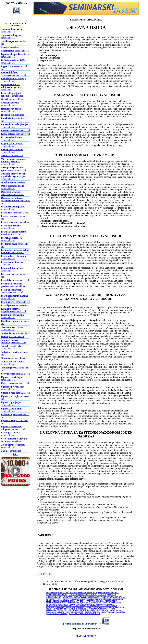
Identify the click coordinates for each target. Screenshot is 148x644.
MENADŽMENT (61, 603)
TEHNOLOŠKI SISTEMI (83, 612)
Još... (16, 454)
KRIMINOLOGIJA (80, 599)
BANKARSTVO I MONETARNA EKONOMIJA (73, 593)
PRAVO (15, 25)
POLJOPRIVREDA (93, 606)
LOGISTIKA (107, 599)
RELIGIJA (64, 611)
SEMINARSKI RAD (86, 636)
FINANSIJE (111, 595)
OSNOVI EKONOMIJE (95, 604)
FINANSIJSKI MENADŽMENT (95, 596)
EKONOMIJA (103, 593)
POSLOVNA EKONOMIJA (109, 606)
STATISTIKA (70, 612)
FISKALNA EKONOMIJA (114, 596)
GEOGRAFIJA (57, 598)
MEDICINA (100, 601)
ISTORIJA (108, 598)
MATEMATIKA (90, 601)
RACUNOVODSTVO (53, 611)
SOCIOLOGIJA (74, 611)
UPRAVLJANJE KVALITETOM (115, 612)
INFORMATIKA (86, 598)
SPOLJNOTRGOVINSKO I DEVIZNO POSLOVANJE (97, 611)
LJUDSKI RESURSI (53, 601)
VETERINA (72, 614)
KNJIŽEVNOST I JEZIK (95, 599)
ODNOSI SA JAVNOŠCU (101, 603)
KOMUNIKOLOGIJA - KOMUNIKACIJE (60, 599)
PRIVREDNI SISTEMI (107, 607)
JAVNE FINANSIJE (119, 598)
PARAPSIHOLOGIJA (53, 606)
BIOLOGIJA (93, 593)
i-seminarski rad (14, 440)
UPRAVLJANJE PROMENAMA (57, 614)
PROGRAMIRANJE (71, 609)
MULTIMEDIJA (87, 603)
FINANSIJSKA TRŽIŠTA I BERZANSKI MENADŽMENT (65, 596)
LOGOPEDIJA (117, 599)
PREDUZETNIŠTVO (92, 607)
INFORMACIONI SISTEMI (71, 598)
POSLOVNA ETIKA (53, 607)
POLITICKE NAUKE (79, 606)
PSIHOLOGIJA (83, 609)
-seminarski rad (12, 30)
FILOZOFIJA (102, 595)
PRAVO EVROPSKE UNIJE (75, 607)
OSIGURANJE (109, 604)
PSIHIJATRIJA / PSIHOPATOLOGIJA (102, 609)
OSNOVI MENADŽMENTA (78, 604)
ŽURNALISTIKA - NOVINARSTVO (88, 614)
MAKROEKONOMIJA (67, 601)
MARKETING (80, 601)
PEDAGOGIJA (66, 606)
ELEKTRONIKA (113, 593)
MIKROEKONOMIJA (74, 603)
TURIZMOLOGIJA (98, 612)
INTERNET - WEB (98, 598)
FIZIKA (49, 598)
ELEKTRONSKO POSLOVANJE (57, 595)
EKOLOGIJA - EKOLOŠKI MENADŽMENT (83, 595)
